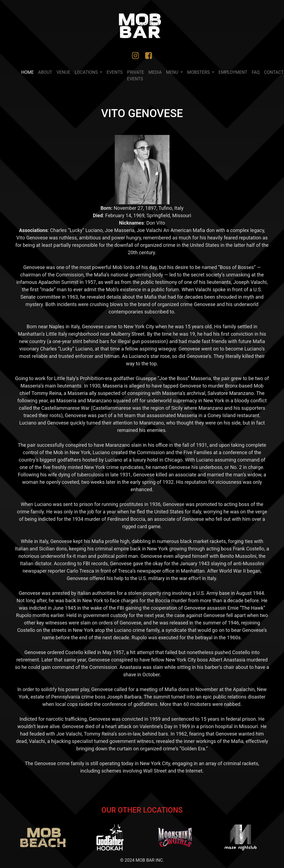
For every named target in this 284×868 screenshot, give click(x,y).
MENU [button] (173, 72)
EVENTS (114, 72)
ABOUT (45, 72)
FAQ (256, 72)
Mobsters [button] (199, 72)
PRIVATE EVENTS (136, 76)
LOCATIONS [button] (87, 72)
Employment (233, 72)
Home (29, 72)
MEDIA (155, 72)
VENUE (63, 72)
